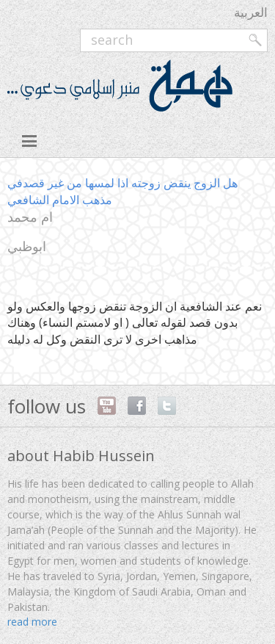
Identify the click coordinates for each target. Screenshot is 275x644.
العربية (251, 12)
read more (32, 622)
